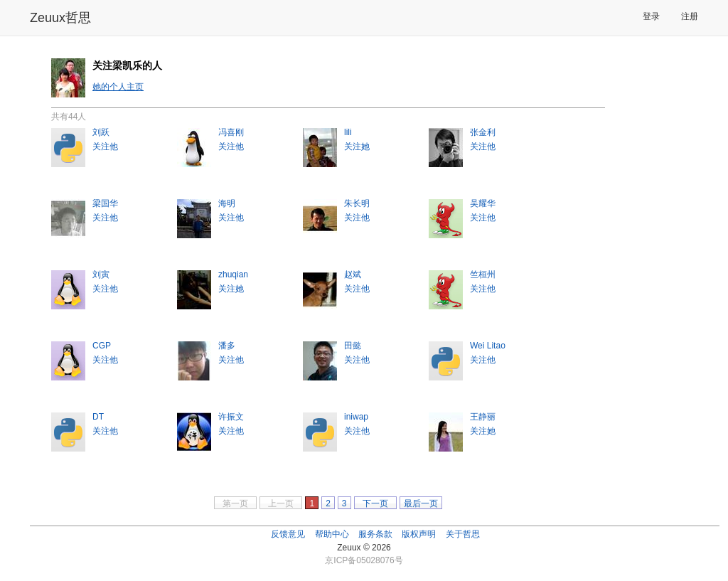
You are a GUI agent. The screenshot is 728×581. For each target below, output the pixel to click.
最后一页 (421, 503)
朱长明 (357, 203)
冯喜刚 (231, 132)
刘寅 (101, 274)
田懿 (353, 346)
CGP (102, 346)
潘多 (227, 346)
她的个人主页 (118, 87)
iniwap (356, 417)
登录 (651, 16)
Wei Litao (488, 346)
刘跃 (101, 132)
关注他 (105, 146)
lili (348, 132)
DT (98, 417)
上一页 (281, 503)
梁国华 (105, 203)
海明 (227, 203)
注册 (690, 16)
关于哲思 (463, 534)
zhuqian (233, 274)
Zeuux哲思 (60, 18)
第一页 (235, 503)
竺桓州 (483, 274)
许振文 (231, 417)
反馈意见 (288, 534)
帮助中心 (332, 534)
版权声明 (419, 534)
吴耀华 (483, 203)
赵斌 (353, 274)
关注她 (357, 146)
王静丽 (483, 417)
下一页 (375, 503)
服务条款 (375, 534)
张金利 (483, 132)
